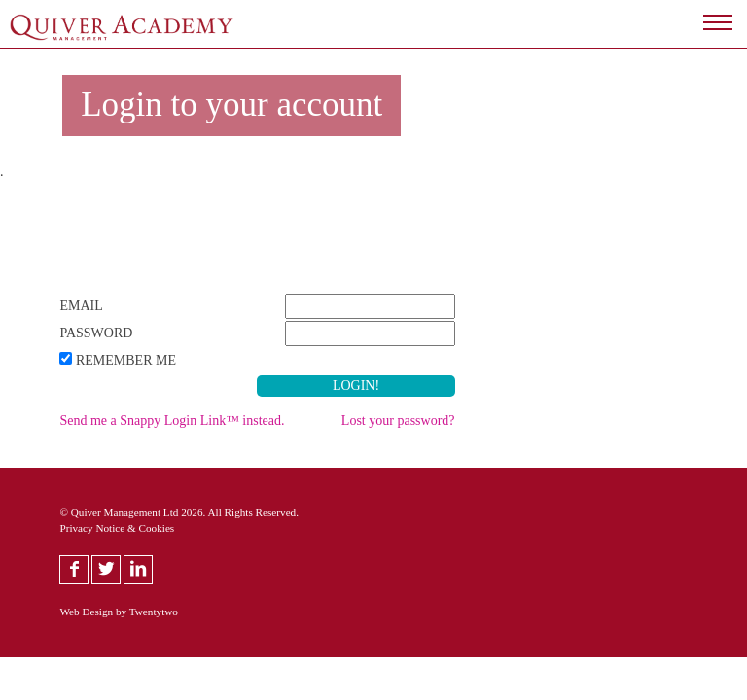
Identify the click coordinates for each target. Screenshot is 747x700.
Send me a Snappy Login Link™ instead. (172, 420)
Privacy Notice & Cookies (117, 528)
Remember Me (126, 360)
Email (81, 306)
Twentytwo (154, 612)
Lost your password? (398, 420)
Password (96, 333)
